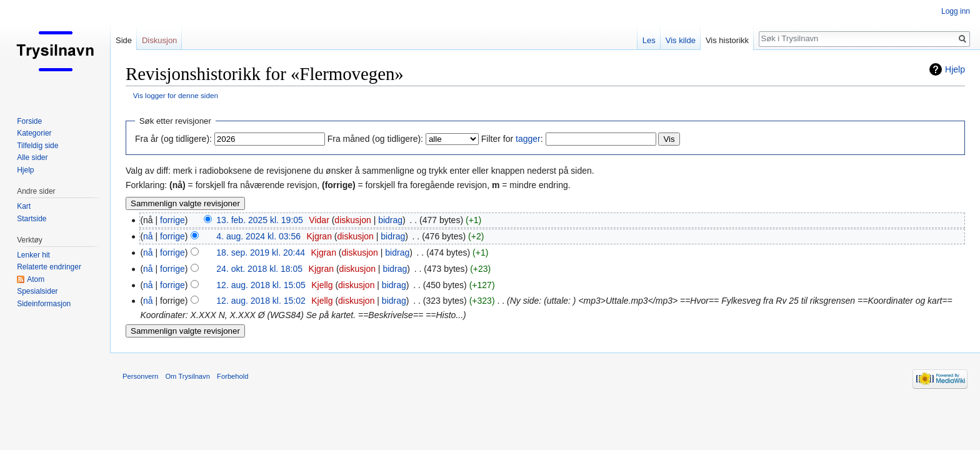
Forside (29, 121)
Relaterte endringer (49, 267)
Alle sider (32, 157)
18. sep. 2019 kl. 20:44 (261, 252)
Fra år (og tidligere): (173, 139)
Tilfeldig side (37, 146)
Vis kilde (681, 40)
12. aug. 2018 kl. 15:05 (261, 285)
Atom (36, 279)
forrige (172, 220)
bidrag (390, 220)
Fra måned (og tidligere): (375, 139)
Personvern (140, 376)
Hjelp (955, 69)
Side (124, 40)
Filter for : (512, 139)
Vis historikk (727, 40)
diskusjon (352, 220)
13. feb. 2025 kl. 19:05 (260, 220)
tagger (528, 139)
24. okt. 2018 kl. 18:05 (259, 269)
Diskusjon (159, 40)
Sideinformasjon (44, 304)
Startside (32, 219)
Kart (24, 206)
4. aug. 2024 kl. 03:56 (258, 236)
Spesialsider (37, 291)
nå (148, 236)
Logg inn (956, 11)
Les (649, 40)
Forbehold (232, 376)
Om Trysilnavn (187, 376)
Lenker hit (33, 255)
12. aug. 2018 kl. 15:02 (261, 301)
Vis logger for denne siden (176, 95)
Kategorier (34, 133)
